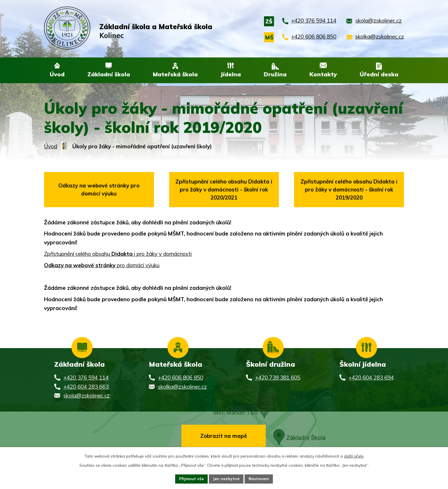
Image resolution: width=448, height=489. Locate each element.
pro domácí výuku (102, 266)
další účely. (354, 456)
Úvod (51, 147)
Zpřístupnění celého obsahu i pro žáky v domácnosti (118, 254)
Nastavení (259, 479)
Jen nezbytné (226, 479)
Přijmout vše (191, 479)
